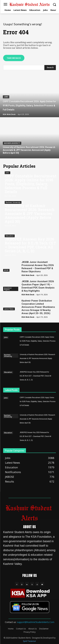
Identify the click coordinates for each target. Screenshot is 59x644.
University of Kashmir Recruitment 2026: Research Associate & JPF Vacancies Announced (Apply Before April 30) (30, 214)
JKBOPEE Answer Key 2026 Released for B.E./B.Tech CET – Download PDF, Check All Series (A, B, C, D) (30, 245)
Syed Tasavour (29, 641)
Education (10, 236)
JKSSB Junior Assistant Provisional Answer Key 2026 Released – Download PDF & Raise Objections (38, 267)
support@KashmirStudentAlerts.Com (36, 622)
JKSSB (6, 270)
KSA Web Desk (28, 275)
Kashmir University (12, 143)
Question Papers (8, 289)
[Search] (50, 68)
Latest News (9, 309)
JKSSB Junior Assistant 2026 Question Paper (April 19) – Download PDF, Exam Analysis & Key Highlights (38, 286)
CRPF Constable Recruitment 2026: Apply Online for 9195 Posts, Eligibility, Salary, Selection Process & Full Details (31, 184)
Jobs (6, 97)
